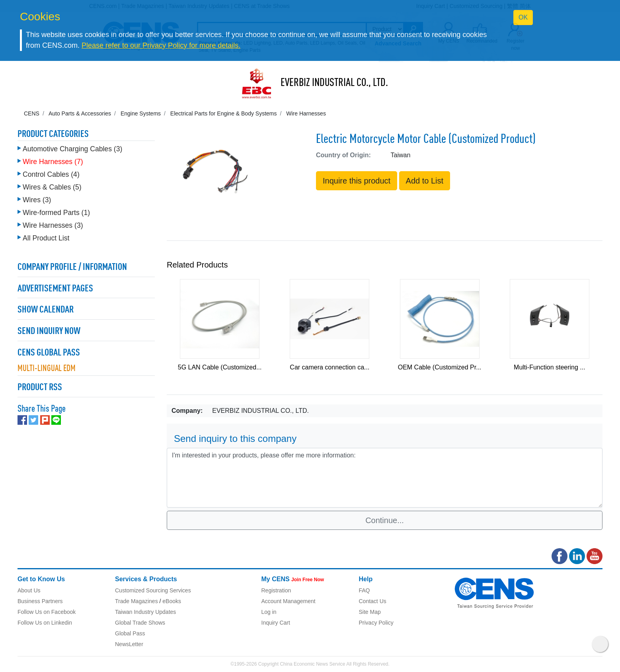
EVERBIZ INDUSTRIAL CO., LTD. (334, 83)
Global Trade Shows (140, 623)
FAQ (365, 590)
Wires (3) (37, 200)
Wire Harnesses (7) (53, 162)
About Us (29, 590)
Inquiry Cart (276, 623)
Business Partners (40, 601)
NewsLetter (129, 644)
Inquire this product (357, 181)
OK (523, 17)
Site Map (370, 612)
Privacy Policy (376, 623)
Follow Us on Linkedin (45, 623)
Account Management (289, 601)
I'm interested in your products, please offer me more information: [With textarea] (385, 478)
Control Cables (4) (51, 174)
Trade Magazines (136, 601)
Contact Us (373, 601)
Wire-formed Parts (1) (56, 213)
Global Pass (130, 633)
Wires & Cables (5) (52, 187)
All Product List (46, 238)
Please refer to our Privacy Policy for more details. (161, 45)
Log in (269, 612)
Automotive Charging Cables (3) (72, 149)
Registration (276, 590)
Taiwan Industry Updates (145, 612)
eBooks (172, 601)
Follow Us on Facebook (47, 612)
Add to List (425, 181)
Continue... (385, 520)
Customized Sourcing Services (153, 590)
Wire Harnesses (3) (53, 225)
